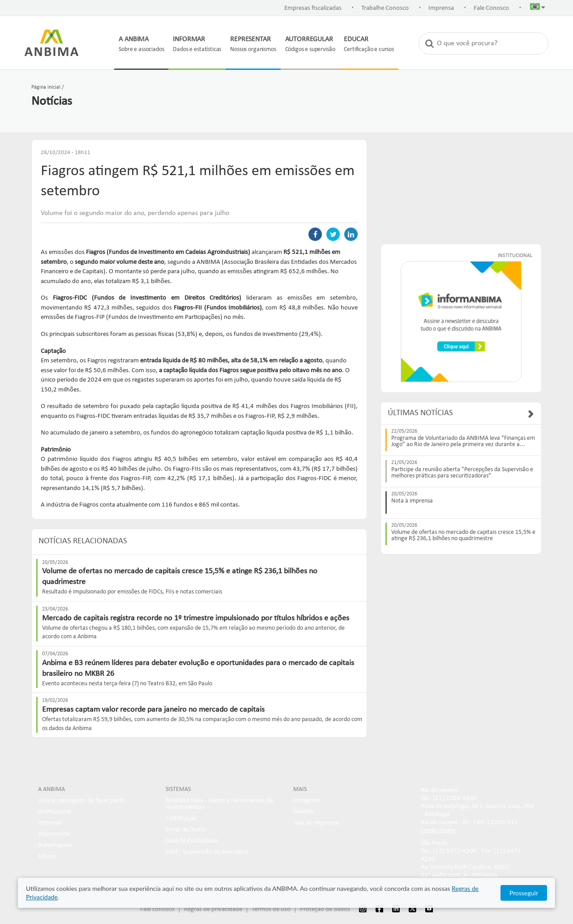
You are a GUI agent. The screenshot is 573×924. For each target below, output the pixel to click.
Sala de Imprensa (316, 823)
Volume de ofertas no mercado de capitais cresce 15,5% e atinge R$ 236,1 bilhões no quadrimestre (463, 536)
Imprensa (441, 8)
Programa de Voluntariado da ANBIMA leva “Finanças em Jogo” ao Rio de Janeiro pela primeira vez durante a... (463, 442)
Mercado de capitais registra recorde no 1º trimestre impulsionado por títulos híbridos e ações (196, 618)
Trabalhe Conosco (385, 8)
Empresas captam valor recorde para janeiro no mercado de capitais (153, 710)
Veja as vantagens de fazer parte (81, 801)
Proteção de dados (325, 909)
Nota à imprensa (412, 501)
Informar (50, 823)
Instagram (307, 801)
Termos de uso (271, 909)
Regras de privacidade (213, 909)
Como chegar (438, 831)
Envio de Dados (186, 830)
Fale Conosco (491, 8)
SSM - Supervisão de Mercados (207, 852)
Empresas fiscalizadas (313, 8)
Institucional (55, 812)
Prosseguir (524, 893)
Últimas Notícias (420, 413)
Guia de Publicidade (192, 841)
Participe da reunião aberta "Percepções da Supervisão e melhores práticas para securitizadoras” (462, 473)
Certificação (181, 819)
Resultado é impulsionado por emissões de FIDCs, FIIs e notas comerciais (132, 592)
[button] (538, 9)
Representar (54, 834)
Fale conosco (157, 909)
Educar (47, 857)
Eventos (304, 812)
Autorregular (55, 845)
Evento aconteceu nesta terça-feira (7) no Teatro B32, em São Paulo (127, 684)
